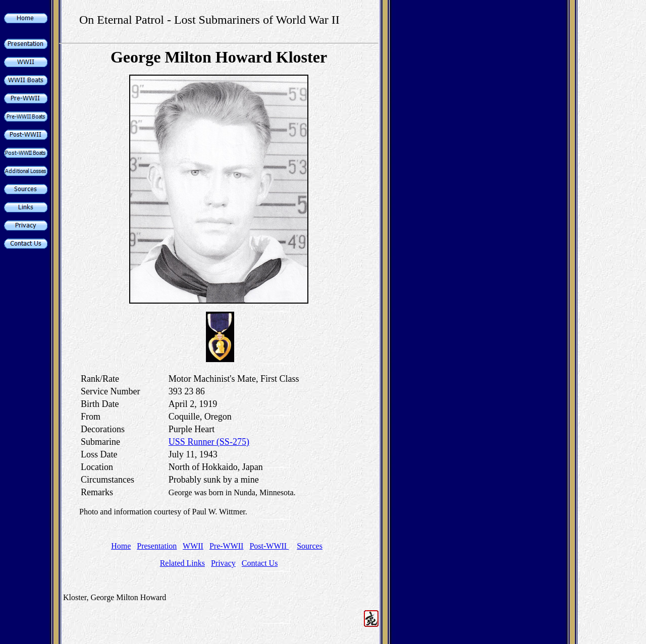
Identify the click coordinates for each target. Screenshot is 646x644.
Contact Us (260, 563)
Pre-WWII (227, 546)
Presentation (157, 546)
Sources (310, 546)
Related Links (182, 563)
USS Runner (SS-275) (209, 442)
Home (121, 546)
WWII (193, 546)
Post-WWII (269, 546)
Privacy (223, 563)
